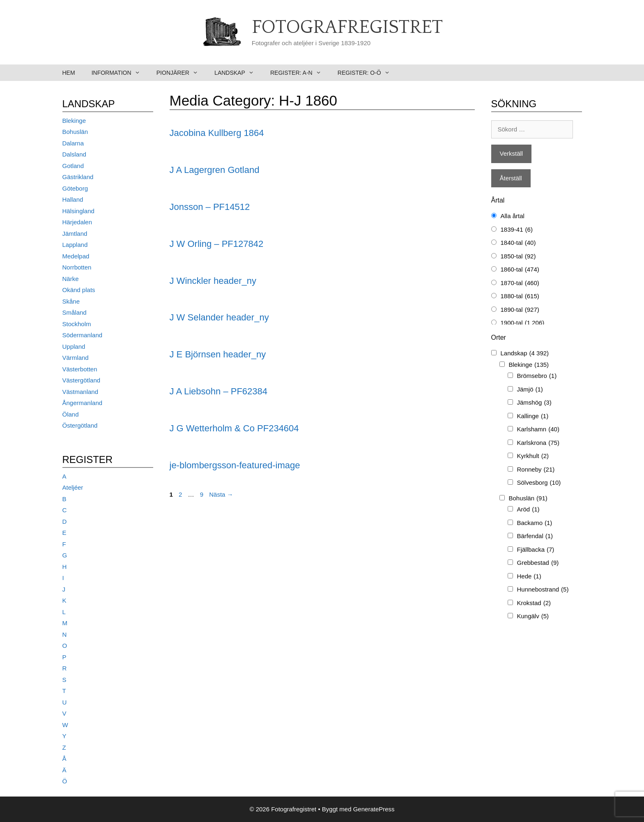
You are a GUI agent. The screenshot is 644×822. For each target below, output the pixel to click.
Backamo (535, 523)
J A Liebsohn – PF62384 (219, 391)
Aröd (528, 510)
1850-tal (518, 257)
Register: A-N (300, 73)
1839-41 (517, 230)
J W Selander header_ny (219, 317)
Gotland (73, 166)
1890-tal (520, 310)
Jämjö (530, 390)
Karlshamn (538, 429)
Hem (69, 73)
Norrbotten (77, 267)
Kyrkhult (533, 456)
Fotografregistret (347, 28)
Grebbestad (538, 563)
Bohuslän (75, 132)
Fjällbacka (536, 550)
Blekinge (74, 121)
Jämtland (75, 234)
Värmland (76, 358)
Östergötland (80, 425)
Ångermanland (83, 403)
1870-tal (520, 283)
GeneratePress (374, 809)
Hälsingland (78, 211)
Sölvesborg (539, 483)
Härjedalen (77, 222)
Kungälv (533, 616)
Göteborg (75, 188)
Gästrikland (78, 177)
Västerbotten (80, 369)
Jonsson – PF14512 (210, 207)
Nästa (221, 494)
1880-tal (520, 296)
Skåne (71, 301)
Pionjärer (181, 73)
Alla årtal (513, 216)
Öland (71, 414)
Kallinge (533, 416)
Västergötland (82, 380)
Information (120, 73)
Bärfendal (535, 536)
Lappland (75, 245)
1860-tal (520, 270)
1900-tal (523, 323)
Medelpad (76, 256)
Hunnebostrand (543, 590)
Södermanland (83, 335)
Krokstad (534, 603)
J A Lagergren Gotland (215, 170)
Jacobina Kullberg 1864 (217, 133)
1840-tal (518, 243)
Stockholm (77, 324)
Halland (73, 199)
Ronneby (536, 470)
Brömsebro (537, 376)
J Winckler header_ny (213, 281)
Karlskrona (538, 443)
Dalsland (74, 154)
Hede (529, 577)
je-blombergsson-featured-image (235, 465)
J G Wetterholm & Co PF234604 (234, 428)
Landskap (238, 73)
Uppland (74, 347)
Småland (75, 312)
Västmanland (80, 392)
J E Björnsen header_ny (218, 354)
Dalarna (73, 143)
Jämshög (534, 403)
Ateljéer (73, 487)
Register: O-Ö (368, 73)
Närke (71, 279)
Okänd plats (79, 290)
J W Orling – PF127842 (217, 244)
